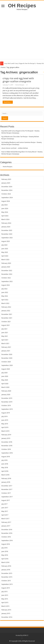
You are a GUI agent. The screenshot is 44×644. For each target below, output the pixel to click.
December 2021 (7, 314)
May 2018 (5, 468)
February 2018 (6, 478)
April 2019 (5, 427)
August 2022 (6, 285)
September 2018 (7, 453)
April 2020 (5, 384)
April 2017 (5, 515)
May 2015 (5, 599)
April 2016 (5, 559)
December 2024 (7, 187)
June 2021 (5, 333)
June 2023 (5, 249)
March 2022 (5, 303)
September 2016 (7, 540)
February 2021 (6, 347)
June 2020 (5, 376)
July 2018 (4, 460)
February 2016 (6, 566)
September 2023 (7, 238)
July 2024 (4, 205)
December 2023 (7, 230)
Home (3, 67)
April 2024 (5, 216)
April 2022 (5, 300)
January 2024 (6, 227)
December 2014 (7, 617)
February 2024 (6, 223)
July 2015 (4, 592)
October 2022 (6, 278)
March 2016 (5, 562)
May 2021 (5, 336)
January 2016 (6, 570)
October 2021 (6, 322)
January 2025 (6, 183)
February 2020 (6, 391)
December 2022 (7, 271)
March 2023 (5, 260)
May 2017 (5, 511)
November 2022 (7, 274)
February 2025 (6, 179)
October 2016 (6, 537)
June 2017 (5, 508)
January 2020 (6, 395)
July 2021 (4, 329)
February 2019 (6, 435)
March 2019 (5, 431)
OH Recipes (22, 6)
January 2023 (6, 267)
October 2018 (6, 449)
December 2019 (7, 398)
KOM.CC (26, 635)
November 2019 (7, 402)
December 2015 (7, 573)
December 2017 (7, 486)
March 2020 (5, 387)
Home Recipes (20, 85)
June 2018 (5, 464)
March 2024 (5, 219)
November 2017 (7, 489)
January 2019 (6, 438)
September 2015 (7, 584)
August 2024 (6, 201)
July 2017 (4, 504)
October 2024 (6, 194)
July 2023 (4, 245)
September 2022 (7, 281)
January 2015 (6, 613)
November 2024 (7, 190)
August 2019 (6, 413)
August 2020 (6, 369)
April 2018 (5, 471)
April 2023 (5, 256)
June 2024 (5, 208)
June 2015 (5, 595)
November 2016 (7, 533)
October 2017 (6, 493)
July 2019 (4, 416)
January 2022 (6, 311)
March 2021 (5, 343)
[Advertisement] (22, 34)
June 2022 (5, 292)
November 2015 (7, 577)
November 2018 (7, 446)
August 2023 (6, 241)
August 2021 (6, 325)
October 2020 (6, 362)
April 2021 (5, 340)
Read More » (8, 102)
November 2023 (7, 234)
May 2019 (5, 424)
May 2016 (5, 555)
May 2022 (5, 296)
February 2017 (6, 522)
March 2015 (5, 606)
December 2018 (7, 442)
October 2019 (6, 406)
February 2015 (6, 610)
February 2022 (6, 307)
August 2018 (6, 457)
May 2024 (5, 212)
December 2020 (7, 354)
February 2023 (6, 263)
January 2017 (6, 526)
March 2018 (5, 475)
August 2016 (6, 544)
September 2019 (7, 409)
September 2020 (7, 365)
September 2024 (7, 198)
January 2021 (6, 351)
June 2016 (5, 551)
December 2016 (7, 530)
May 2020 (5, 380)
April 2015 (5, 603)
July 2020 (4, 373)
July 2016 (4, 548)
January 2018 (6, 482)
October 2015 (6, 581)
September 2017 (7, 497)
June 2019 (5, 420)
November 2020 (7, 358)
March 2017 (5, 519)
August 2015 (6, 588)
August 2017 (6, 500)
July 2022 (4, 289)
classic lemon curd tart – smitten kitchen (15, 148)
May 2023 (5, 252)
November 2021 (7, 318)
